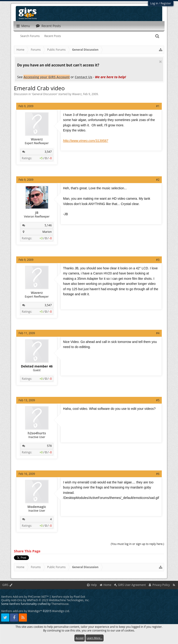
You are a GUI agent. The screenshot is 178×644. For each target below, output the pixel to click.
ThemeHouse (60, 604)
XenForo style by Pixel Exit (68, 597)
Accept (79, 638)
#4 (158, 333)
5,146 (48, 225)
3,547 (48, 152)
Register (166, 3)
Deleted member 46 (37, 366)
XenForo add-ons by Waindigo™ (22, 611)
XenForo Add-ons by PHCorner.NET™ (25, 597)
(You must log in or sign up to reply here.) (137, 544)
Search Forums (30, 36)
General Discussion (45, 94)
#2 (158, 180)
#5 (158, 400)
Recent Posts (53, 36)
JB (37, 213)
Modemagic (37, 507)
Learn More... (95, 638)
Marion (47, 232)
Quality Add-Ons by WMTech (45, 600)
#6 (158, 474)
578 (49, 446)
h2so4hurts (37, 433)
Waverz (77, 94)
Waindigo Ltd (61, 611)
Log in (154, 3)
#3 (158, 260)
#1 (158, 106)
